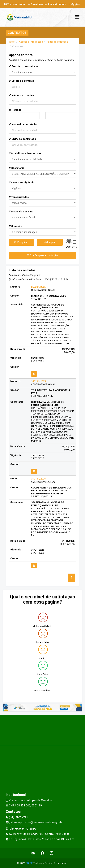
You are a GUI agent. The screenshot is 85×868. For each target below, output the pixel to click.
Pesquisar (21, 242)
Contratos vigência (22, 182)
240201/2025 (38, 381)
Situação (15, 226)
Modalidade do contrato (25, 153)
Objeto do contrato (21, 81)
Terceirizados (19, 197)
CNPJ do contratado (22, 139)
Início (12, 42)
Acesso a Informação (31, 42)
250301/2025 (38, 287)
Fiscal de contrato (21, 212)
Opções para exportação (42, 255)
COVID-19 (71, 247)
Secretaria (17, 168)
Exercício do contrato (23, 66)
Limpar (50, 242)
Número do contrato (23, 95)
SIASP (29, 863)
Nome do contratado (23, 124)
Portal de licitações (57, 42)
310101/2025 (38, 479)
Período (15, 110)
